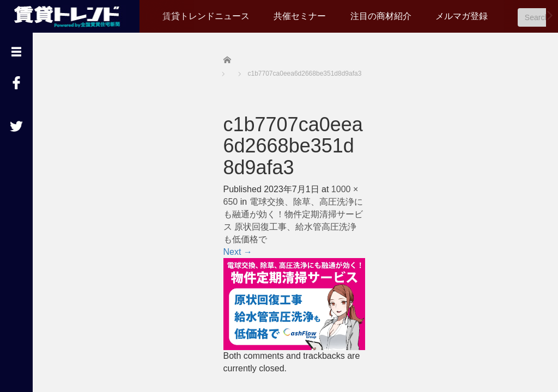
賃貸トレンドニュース (206, 16)
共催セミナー (300, 16)
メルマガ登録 (462, 16)
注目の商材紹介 (381, 16)
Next (238, 252)
